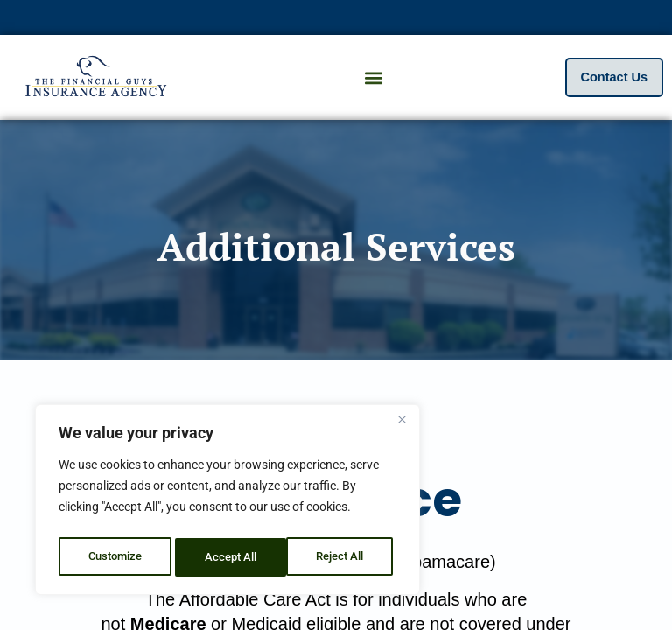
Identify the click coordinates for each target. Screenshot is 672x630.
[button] (373, 77)
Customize (115, 557)
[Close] (402, 426)
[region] (227, 503)
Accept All (343, 557)
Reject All (230, 557)
